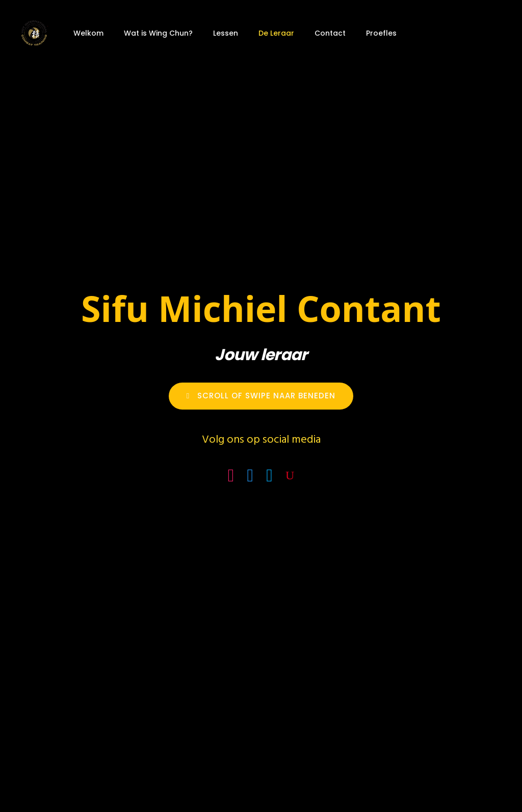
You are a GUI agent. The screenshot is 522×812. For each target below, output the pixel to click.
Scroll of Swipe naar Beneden (261, 396)
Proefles (381, 33)
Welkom (88, 33)
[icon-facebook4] (253, 476)
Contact (330, 33)
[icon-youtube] (290, 476)
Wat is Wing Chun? (158, 33)
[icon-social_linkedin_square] (272, 476)
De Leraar (276, 33)
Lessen (226, 33)
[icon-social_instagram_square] (234, 476)
